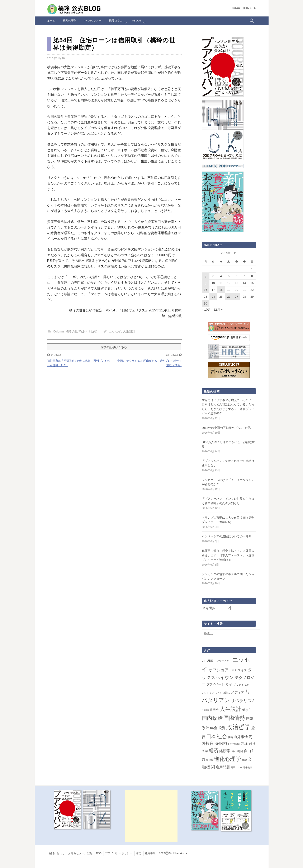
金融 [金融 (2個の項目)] (244, 760)
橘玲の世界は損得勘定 (81, 331)
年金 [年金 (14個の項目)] (214, 728)
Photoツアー (93, 21)
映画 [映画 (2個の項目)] (230, 737)
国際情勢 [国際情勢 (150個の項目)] (234, 718)
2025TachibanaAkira (173, 853)
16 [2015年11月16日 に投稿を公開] (205, 290)
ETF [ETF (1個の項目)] (204, 661)
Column (58, 331)
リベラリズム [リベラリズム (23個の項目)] (243, 701)
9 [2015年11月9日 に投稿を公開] (205, 283)
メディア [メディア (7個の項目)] (238, 692)
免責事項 (150, 853)
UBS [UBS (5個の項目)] (210, 661)
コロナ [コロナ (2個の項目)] (233, 670)
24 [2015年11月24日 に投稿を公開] (213, 297)
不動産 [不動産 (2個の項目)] (205, 710)
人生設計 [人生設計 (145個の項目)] (231, 709)
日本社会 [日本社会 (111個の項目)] (217, 736)
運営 (138, 853)
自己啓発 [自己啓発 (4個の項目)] (237, 751)
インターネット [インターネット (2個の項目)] (223, 661)
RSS (99, 853)
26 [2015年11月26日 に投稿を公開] (229, 297)
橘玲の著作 (70, 21)
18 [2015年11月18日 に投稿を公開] (221, 290)
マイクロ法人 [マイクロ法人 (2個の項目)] (223, 693)
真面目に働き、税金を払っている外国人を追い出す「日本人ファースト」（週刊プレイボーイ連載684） (228, 555)
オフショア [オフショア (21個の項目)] (219, 670)
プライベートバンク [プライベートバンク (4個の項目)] (220, 684)
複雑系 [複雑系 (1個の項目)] (210, 760)
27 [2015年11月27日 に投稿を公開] (237, 297)
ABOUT (137, 21)
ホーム (51, 21)
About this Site (244, 8)
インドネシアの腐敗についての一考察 (227, 536)
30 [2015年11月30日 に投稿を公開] (205, 304)
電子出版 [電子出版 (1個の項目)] (248, 768)
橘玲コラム (116, 21)
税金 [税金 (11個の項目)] (245, 744)
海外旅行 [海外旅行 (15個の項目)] (222, 744)
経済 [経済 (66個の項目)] (214, 750)
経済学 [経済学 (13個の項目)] (225, 751)
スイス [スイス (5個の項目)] (242, 670)
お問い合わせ (57, 853)
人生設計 (129, 331)
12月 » (218, 309)
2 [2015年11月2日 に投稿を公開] (205, 276)
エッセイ (115, 331)
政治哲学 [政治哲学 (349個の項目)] (238, 727)
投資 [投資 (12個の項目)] (222, 728)
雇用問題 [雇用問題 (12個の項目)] (223, 767)
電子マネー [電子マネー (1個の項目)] (236, 768)
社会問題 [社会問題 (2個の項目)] (235, 744)
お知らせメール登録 (80, 853)
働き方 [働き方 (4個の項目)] (247, 710)
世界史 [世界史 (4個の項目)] (214, 710)
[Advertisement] (151, 816)
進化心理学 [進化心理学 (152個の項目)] (227, 759)
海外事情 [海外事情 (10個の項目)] (241, 737)
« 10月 (206, 309)
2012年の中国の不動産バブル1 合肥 (226, 428)
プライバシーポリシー (119, 853)
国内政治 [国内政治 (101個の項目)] (212, 718)
